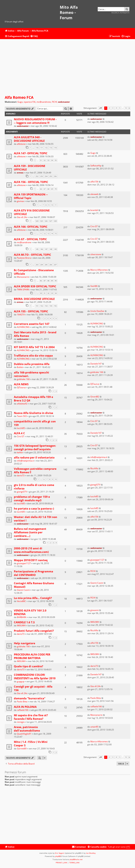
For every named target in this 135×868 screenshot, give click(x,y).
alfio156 (94, 182)
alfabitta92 (22, 404)
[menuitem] (34, 36)
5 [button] (120, 108)
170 (37, 148)
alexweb (94, 194)
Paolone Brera (24, 258)
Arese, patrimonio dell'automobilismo (27, 729)
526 (46, 221)
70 (56, 189)
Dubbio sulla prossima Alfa (32, 364)
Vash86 (94, 286)
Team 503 (22, 416)
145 (37, 249)
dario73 (21, 475)
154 (51, 306)
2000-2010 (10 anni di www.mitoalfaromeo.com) (31, 550)
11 (56, 205)
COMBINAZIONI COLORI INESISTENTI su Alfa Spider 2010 (35, 676)
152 (42, 306)
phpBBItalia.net (76, 859)
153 (46, 306)
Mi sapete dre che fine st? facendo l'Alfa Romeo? (31, 717)
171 (42, 148)
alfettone (21, 144)
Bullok (20, 367)
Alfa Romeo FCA (19, 97)
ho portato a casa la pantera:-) (34, 508)
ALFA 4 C (19, 433)
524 (37, 221)
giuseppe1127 (24, 563)
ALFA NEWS (21, 384)
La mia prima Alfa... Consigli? (33, 598)
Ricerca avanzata (120, 13)
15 (56, 234)
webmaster (64, 102)
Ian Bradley (91, 853)
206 (51, 265)
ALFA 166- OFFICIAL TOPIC (31, 227)
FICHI (54, 102)
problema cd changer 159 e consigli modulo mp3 (32, 498)
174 (55, 148)
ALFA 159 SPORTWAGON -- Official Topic (31, 196)
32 (48, 293)
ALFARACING (23, 327)
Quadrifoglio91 (24, 734)
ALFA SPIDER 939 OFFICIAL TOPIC (35, 286)
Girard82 (95, 397)
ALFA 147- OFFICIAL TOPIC (31, 153)
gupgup (21, 681)
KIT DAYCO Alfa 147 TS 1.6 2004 (34, 347)
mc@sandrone (44, 102)
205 (46, 265)
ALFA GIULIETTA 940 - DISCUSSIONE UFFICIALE (29, 139)
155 (55, 306)
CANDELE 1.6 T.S (24, 622)
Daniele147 (96, 364)
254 (46, 176)
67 (45, 189)
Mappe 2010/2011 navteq (31, 560)
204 (42, 265)
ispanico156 (30, 102)
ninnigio (21, 722)
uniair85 (94, 727)
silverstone (96, 254)
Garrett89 (22, 749)
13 (48, 234)
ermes (20, 173)
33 (52, 293)
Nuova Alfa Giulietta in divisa (33, 413)
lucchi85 (21, 428)
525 (42, 221)
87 (45, 281)
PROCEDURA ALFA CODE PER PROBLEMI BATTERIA (32, 656)
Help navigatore (25, 643)
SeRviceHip (96, 166)
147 (46, 249)
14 (52, 234)
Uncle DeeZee (97, 311)
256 (55, 176)
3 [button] (113, 108)
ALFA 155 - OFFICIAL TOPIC (31, 311)
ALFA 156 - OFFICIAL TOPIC (31, 182)
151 (37, 306)
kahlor (20, 452)
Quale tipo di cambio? (28, 666)
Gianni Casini (23, 590)
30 (41, 293)
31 (45, 293)
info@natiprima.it (25, 461)
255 (51, 176)
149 (55, 249)
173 (51, 148)
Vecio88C (21, 601)
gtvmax (20, 201)
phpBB (58, 856)
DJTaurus (21, 387)
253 (42, 176)
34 (56, 293)
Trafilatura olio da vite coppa (33, 355)
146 (42, 249)
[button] (100, 108)
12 (45, 234)
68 (48, 189)
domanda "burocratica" (30, 698)
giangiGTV (22, 492)
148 (51, 249)
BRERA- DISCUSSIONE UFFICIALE (34, 299)
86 (41, 281)
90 (56, 281)
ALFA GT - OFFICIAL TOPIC (30, 239)
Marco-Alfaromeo (99, 270)
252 (37, 176)
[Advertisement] (67, 67)
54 (52, 160)
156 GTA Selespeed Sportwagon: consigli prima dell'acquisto (35, 447)
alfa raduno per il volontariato (34, 457)
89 (52, 281)
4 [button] (116, 108)
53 (48, 160)
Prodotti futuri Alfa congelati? (34, 631)
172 (46, 148)
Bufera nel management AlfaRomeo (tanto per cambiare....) (30, 532)
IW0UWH (21, 625)
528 (55, 221)
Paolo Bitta (22, 702)
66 (41, 189)
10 (52, 205)
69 (52, 189)
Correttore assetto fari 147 (32, 324)
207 (55, 265)
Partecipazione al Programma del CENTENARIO (33, 573)
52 (45, 160)
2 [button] (109, 108)
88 (48, 281)
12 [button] (126, 108)
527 (51, 221)
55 (56, 160)
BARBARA (22, 617)
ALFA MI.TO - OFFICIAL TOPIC (33, 255)
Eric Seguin (60, 853)
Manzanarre (23, 277)
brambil (94, 210)
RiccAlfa (94, 468)
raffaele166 (23, 710)
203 (37, 265)
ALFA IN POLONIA (25, 707)
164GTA (21, 315)
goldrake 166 (23, 379)
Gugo (20, 102)
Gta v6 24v (22, 217)
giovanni (94, 610)
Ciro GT (94, 226)
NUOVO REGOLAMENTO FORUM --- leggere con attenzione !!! (35, 121)
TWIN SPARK (23, 290)
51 (41, 160)
